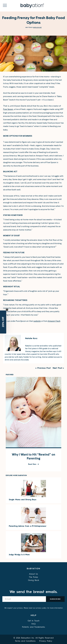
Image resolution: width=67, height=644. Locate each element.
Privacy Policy (46, 641)
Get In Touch (34, 621)
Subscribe (55, 599)
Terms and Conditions (25, 641)
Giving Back (33, 580)
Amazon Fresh (54, 321)
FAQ (33, 624)
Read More (33, 464)
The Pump (33, 577)
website (37, 321)
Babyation (33, 568)
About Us (33, 574)
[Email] (24, 599)
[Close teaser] (7, 310)
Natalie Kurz (37, 27)
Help (34, 615)
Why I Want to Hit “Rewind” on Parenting (34, 456)
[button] (3, 322)
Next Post (57, 368)
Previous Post (44, 368)
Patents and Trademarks (33, 627)
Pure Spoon (8, 109)
